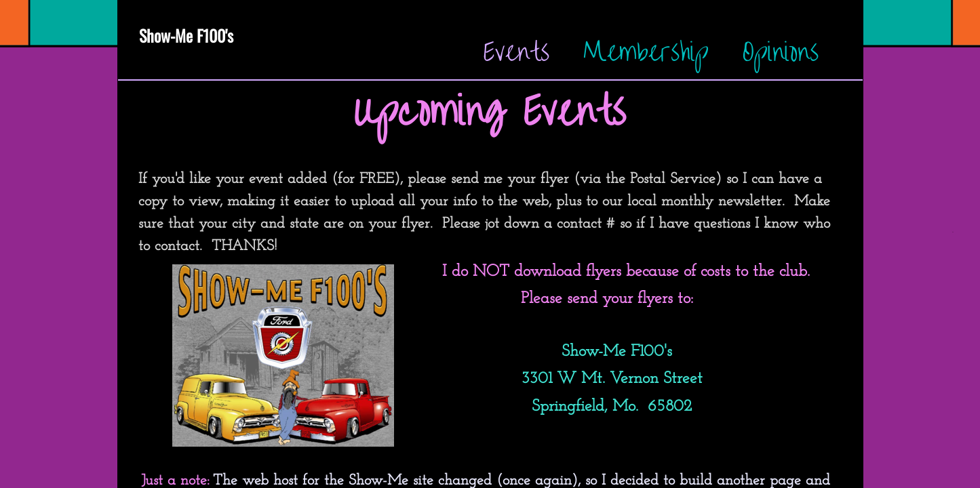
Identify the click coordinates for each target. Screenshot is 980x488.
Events (516, 52)
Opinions (781, 52)
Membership (646, 52)
